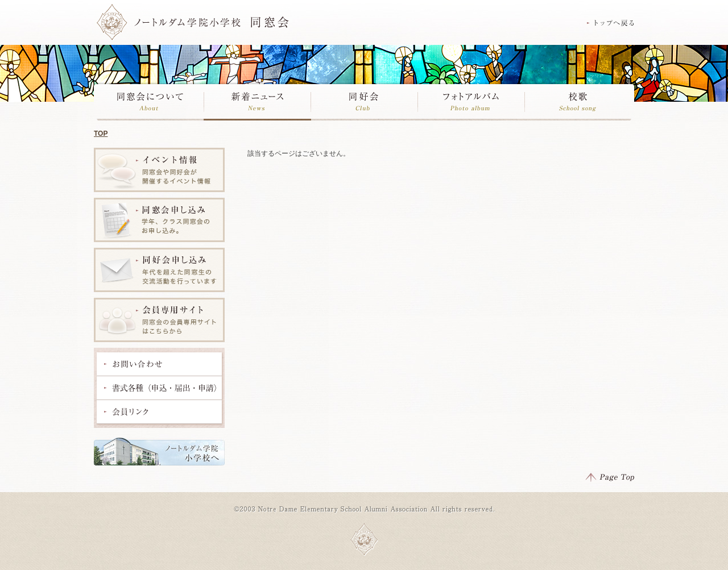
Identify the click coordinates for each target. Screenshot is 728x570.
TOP (101, 134)
